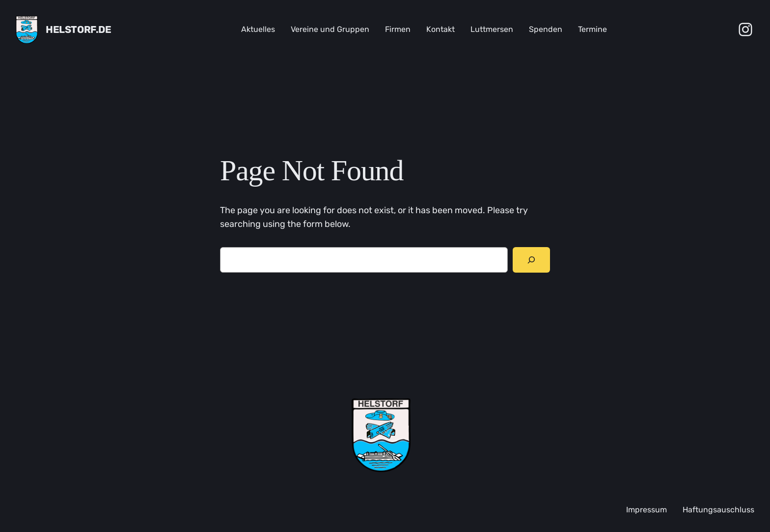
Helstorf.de (79, 29)
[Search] (531, 260)
